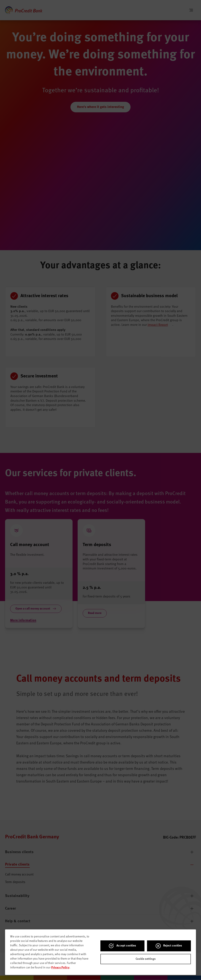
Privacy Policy (60, 968)
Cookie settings (146, 959)
